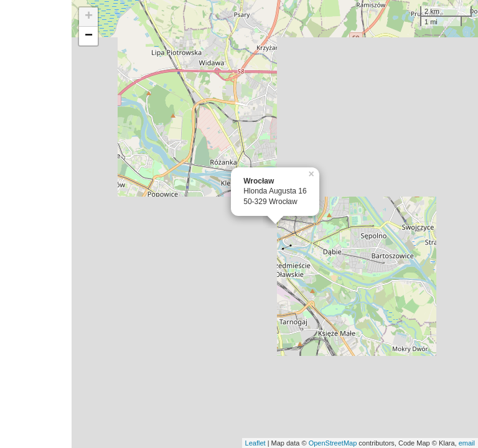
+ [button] (89, 17)
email (467, 443)
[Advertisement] (36, 224)
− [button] (89, 36)
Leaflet (255, 443)
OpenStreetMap (333, 443)
